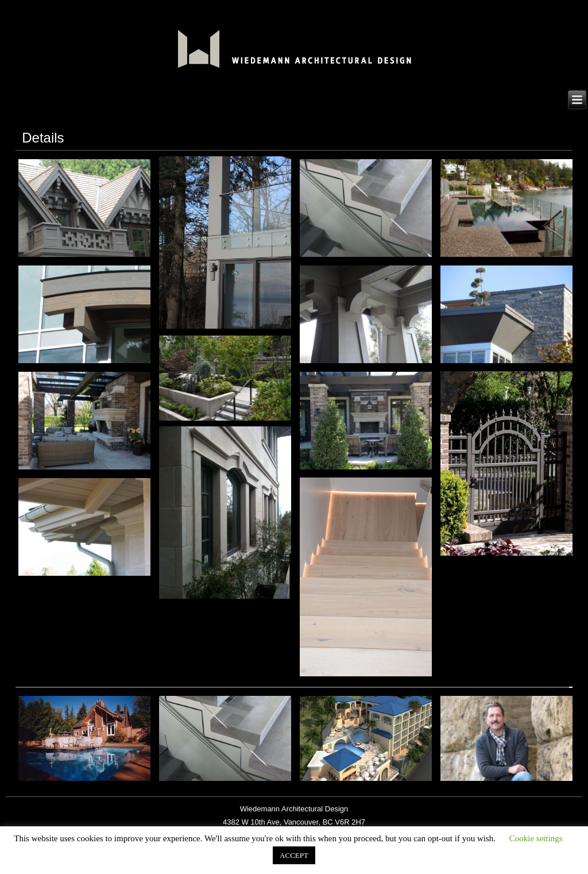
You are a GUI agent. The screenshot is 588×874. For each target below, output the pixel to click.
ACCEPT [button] (294, 855)
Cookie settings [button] (536, 838)
